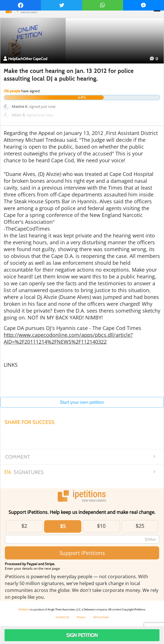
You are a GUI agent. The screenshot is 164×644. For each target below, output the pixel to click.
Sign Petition (82, 635)
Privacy (81, 617)
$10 (101, 526)
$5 (63, 526)
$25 (140, 526)
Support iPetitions (82, 553)
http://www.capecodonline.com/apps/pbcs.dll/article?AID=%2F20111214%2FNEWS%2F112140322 (68, 338)
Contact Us (62, 617)
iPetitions (24, 609)
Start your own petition (82, 402)
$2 (24, 526)
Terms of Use (101, 617)
